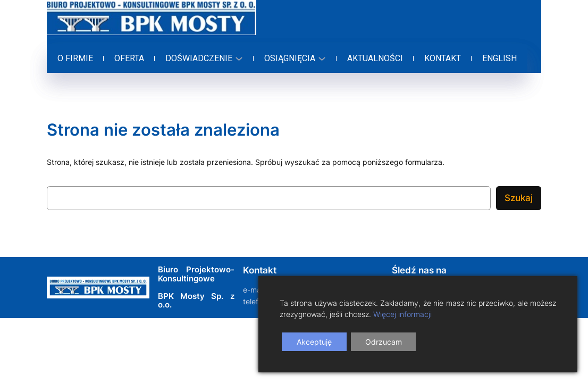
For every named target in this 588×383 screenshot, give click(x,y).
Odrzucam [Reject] (384, 342)
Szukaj (519, 198)
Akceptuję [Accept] (314, 342)
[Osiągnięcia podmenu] (293, 59)
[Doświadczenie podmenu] (203, 59)
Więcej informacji (402, 314)
